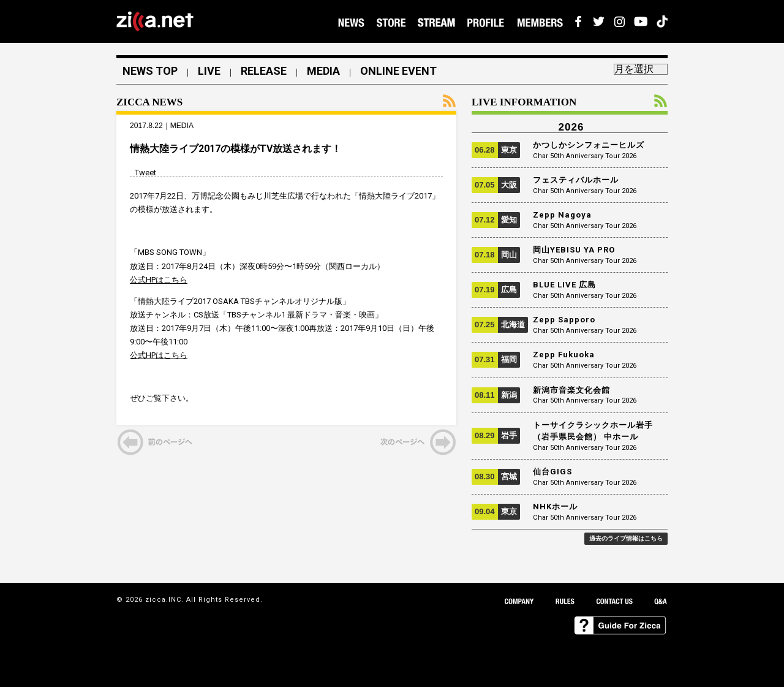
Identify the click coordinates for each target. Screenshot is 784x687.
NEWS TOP (150, 71)
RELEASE (264, 71)
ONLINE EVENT (398, 71)
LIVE (209, 71)
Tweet (145, 173)
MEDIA (323, 71)
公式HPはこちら (159, 280)
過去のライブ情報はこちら (626, 538)
